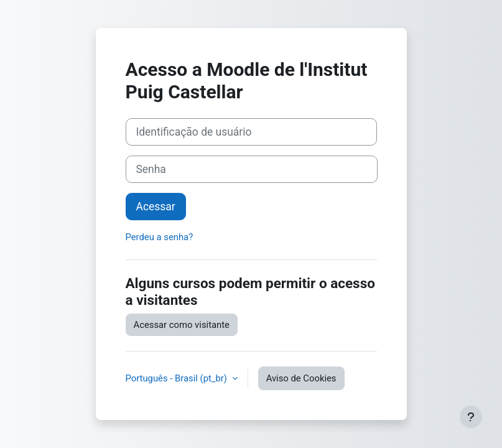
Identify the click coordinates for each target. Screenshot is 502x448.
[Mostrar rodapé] (471, 417)
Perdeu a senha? (160, 237)
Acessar (156, 207)
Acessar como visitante (182, 325)
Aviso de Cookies (301, 378)
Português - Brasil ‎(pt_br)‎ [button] (178, 378)
